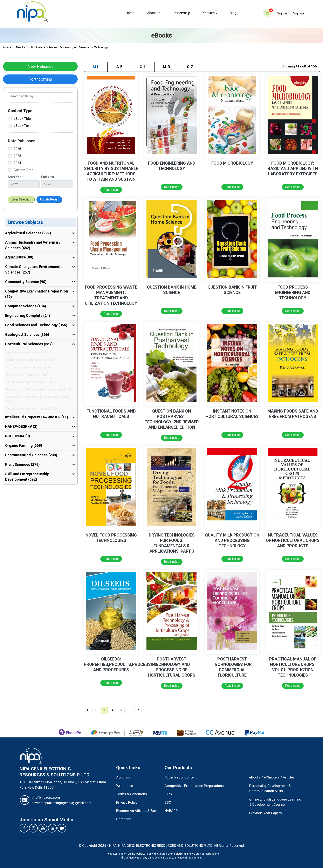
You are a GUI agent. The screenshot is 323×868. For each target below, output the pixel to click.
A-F (119, 67)
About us (123, 777)
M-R (166, 67)
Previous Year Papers (266, 813)
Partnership (182, 13)
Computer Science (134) (26, 306)
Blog (233, 13)
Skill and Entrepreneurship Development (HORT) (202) (38, 399)
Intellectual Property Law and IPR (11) (37, 417)
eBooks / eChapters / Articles (272, 777)
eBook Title (19, 119)
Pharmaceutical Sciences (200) (31, 455)
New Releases (40, 66)
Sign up (298, 13)
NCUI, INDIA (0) (18, 436)
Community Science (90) (26, 282)
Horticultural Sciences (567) (29, 344)
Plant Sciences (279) (22, 465)
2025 (14, 156)
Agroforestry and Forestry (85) (27, 352)
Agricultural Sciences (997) (28, 233)
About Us (154, 13)
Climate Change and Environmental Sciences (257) (34, 269)
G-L (143, 67)
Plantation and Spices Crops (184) (29, 382)
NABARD (171, 811)
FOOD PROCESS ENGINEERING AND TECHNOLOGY (293, 292)
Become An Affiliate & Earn (137, 811)
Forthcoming (40, 79)
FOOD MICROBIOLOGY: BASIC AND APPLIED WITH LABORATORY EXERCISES (293, 169)
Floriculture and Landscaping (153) (30, 367)
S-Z (190, 67)
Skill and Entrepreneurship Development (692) (27, 477)
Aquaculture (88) (19, 257)
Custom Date (21, 170)
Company (123, 819)
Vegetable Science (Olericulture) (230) (32, 409)
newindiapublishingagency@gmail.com (62, 803)
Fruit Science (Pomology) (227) (27, 375)
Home (130, 13)
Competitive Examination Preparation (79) (37, 294)
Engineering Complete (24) (28, 316)
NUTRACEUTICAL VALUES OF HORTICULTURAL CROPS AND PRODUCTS (293, 540)
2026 (14, 149)
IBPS (168, 794)
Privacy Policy (127, 802)
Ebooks (20, 47)
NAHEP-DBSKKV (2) (21, 427)
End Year (48, 177)
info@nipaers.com (46, 797)
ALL (96, 67)
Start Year (15, 177)
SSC (168, 802)
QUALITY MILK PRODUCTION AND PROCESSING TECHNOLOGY (232, 540)
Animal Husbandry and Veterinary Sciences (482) (33, 245)
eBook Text (19, 126)
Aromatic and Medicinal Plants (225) (31, 360)
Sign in (282, 13)
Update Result (49, 199)
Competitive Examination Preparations (194, 786)
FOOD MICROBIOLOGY (232, 163)
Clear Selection (21, 199)
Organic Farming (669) (24, 446)
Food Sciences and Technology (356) (36, 325)
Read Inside (111, 190)
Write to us (125, 786)
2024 (14, 163)
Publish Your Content (181, 777)
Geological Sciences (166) (27, 335)
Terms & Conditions (132, 794)
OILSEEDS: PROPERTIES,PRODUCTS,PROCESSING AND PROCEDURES (121, 664)
